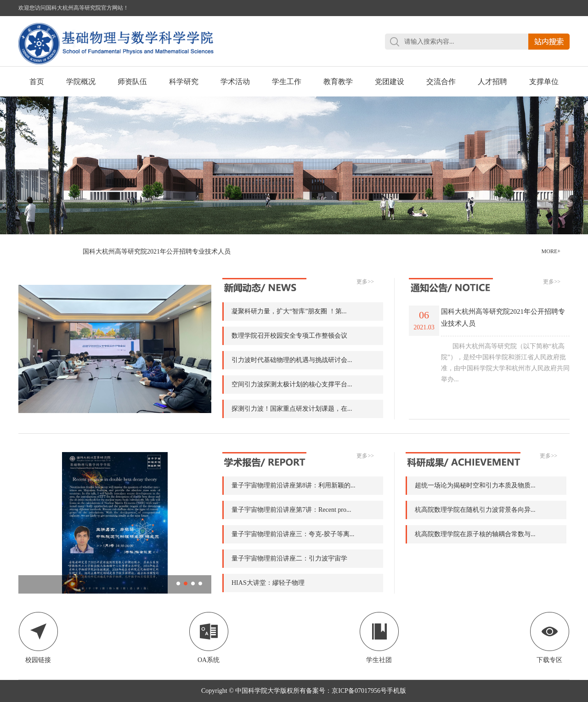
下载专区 (550, 638)
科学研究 (184, 82)
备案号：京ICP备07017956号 (346, 691)
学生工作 (287, 82)
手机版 (396, 691)
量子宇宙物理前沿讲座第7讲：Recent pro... (291, 510)
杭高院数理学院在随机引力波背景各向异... (475, 510)
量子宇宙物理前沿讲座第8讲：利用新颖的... (294, 485)
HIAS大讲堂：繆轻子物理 (268, 583)
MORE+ (551, 251)
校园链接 (38, 638)
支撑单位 (544, 82)
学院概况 (81, 82)
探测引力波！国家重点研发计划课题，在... (292, 409)
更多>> (365, 282)
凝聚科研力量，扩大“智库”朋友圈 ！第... (289, 311)
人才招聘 (492, 82)
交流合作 (441, 82)
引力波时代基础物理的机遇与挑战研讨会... (292, 360)
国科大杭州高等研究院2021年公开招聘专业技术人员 (157, 252)
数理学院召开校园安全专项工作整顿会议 (289, 336)
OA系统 (209, 638)
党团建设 (390, 82)
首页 (37, 82)
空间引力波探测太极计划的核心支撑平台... (292, 384)
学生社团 (379, 638)
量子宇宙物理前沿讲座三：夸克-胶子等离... (293, 534)
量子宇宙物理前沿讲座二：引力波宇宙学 (289, 558)
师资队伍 (132, 82)
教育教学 (338, 82)
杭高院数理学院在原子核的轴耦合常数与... (475, 534)
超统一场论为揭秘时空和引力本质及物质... (475, 485)
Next (563, 155)
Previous (25, 155)
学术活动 (235, 82)
